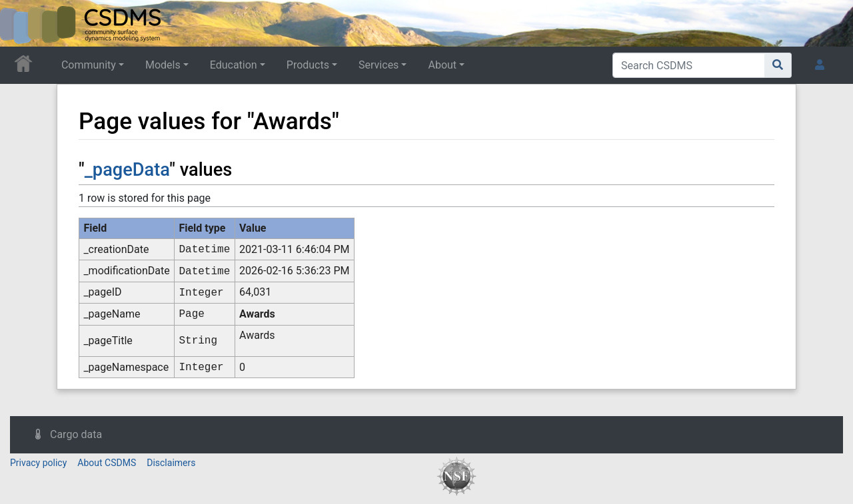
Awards (257, 314)
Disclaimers (171, 463)
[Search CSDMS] (689, 65)
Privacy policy (38, 463)
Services (379, 65)
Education (234, 65)
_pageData (127, 170)
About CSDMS (107, 463)
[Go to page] (778, 65)
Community (89, 65)
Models (163, 65)
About (442, 65)
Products (308, 65)
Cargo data (76, 434)
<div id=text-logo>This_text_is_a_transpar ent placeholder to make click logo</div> (21, 23)
